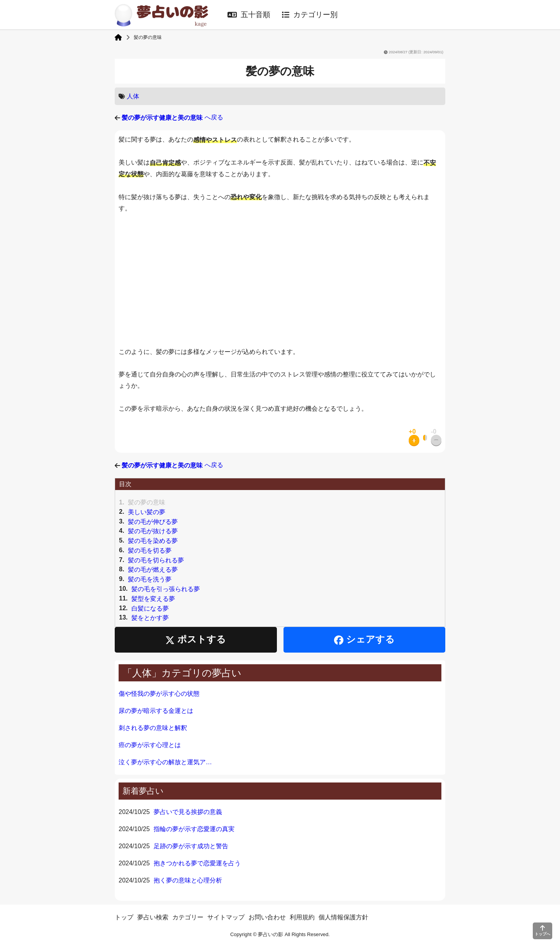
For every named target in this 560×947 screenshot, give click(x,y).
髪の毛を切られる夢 (156, 560)
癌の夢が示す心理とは (150, 745)
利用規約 (302, 917)
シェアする (364, 640)
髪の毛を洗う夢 (150, 579)
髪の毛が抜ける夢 (153, 531)
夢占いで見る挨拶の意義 (188, 812)
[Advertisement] (280, 280)
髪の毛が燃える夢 (153, 570)
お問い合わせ (267, 917)
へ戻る (172, 117)
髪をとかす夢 (150, 618)
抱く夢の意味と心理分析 (188, 880)
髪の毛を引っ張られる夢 (166, 589)
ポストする (196, 640)
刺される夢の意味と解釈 (153, 728)
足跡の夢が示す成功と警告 (191, 846)
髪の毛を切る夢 (150, 551)
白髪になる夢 (150, 608)
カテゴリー (188, 917)
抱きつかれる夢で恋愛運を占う (197, 863)
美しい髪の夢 (147, 512)
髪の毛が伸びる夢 (153, 521)
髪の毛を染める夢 (153, 541)
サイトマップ (226, 917)
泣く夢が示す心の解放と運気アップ (167, 762)
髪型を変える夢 (153, 599)
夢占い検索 (153, 917)
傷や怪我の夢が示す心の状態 (159, 694)
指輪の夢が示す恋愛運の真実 (194, 829)
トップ (124, 917)
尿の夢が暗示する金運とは (156, 711)
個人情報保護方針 (343, 917)
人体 (133, 96)
